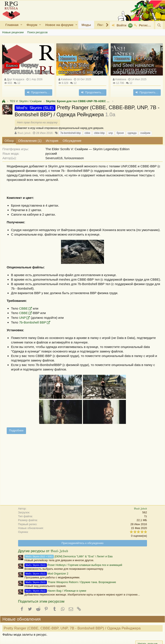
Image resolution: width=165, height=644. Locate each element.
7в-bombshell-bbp (70, 133)
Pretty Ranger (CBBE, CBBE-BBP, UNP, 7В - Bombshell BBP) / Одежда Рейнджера (74, 637)
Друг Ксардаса (16, 79)
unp (111, 133)
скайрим (145, 133)
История (52, 141)
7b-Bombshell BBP (35, 331)
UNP (24, 327)
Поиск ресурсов (37, 32)
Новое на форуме (59, 25)
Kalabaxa (66, 79)
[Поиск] (159, 25)
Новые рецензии (13, 32)
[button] (21, 25)
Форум (32, 25)
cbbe (87, 133)
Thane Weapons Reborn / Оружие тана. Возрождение (70, 591)
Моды (86, 25)
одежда (132, 133)
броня (120, 133)
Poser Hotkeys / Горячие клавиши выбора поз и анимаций (73, 574)
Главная (12, 25)
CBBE (25, 317)
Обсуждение (72, 141)
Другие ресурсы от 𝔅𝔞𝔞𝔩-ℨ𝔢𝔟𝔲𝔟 (43, 560)
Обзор (9, 141)
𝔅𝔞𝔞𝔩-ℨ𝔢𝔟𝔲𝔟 (24, 133)
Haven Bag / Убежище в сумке (55, 600)
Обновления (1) (30, 141)
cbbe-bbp (99, 133)
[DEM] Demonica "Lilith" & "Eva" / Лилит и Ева (69, 565)
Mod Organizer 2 (46, 583)
